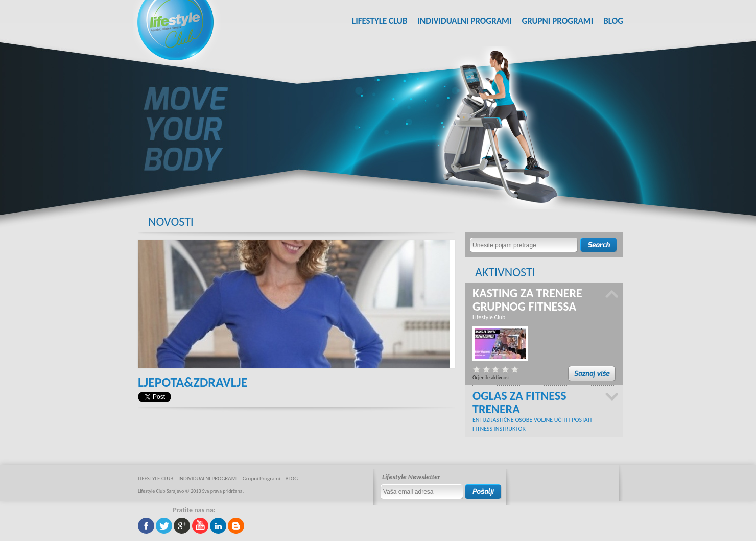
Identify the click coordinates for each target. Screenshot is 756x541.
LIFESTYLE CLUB (380, 21)
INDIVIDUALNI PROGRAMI (464, 21)
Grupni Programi (557, 21)
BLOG (613, 21)
